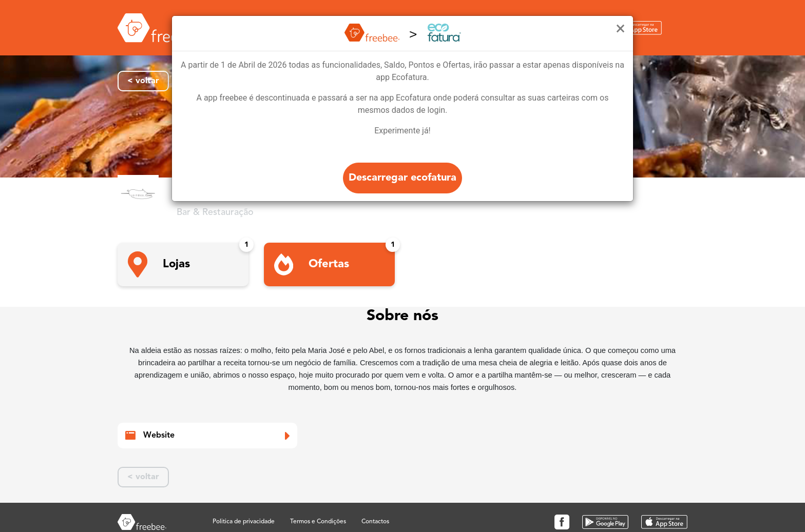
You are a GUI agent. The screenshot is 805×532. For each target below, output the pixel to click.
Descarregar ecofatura (402, 178)
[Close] (620, 29)
